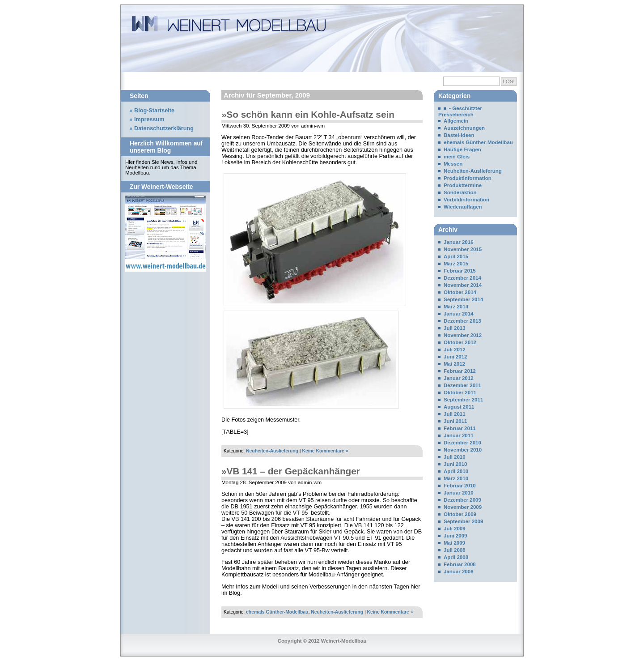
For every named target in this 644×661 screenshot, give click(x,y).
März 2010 (456, 478)
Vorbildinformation (466, 200)
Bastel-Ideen (459, 135)
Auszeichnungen (464, 128)
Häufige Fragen (462, 149)
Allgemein (456, 121)
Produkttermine (463, 185)
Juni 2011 (455, 421)
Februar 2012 (460, 371)
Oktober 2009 (460, 514)
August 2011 (459, 407)
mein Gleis (457, 157)
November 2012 (463, 335)
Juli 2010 (455, 457)
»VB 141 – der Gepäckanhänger (291, 471)
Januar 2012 (459, 378)
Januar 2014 (459, 314)
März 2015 (456, 264)
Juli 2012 (455, 350)
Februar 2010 (460, 486)
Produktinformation (468, 178)
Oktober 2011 (460, 392)
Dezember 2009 (462, 500)
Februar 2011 (460, 428)
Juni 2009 (455, 536)
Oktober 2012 (460, 342)
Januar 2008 (459, 571)
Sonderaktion (460, 192)
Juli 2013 (455, 328)
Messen (453, 164)
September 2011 (463, 400)
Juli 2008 (455, 550)
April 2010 (456, 471)
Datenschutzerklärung (164, 128)
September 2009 (463, 521)
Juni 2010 (455, 464)
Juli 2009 (455, 529)
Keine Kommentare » (325, 451)
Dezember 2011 (462, 385)
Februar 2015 (460, 271)
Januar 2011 (459, 435)
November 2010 (463, 450)
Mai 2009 (454, 543)
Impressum (149, 119)
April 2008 (456, 557)
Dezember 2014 (462, 278)
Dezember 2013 (462, 321)
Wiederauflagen (463, 207)
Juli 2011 (455, 414)
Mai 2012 (454, 364)
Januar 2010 (459, 493)
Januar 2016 (459, 242)
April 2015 (456, 256)
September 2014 (463, 299)
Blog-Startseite (154, 111)
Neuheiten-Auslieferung (272, 451)
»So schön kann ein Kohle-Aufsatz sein (308, 114)
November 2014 (463, 285)
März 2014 (456, 307)
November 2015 (463, 249)
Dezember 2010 (462, 443)
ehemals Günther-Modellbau (277, 612)
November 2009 (463, 507)
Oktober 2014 (460, 292)
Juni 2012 (455, 357)
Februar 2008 (460, 564)
